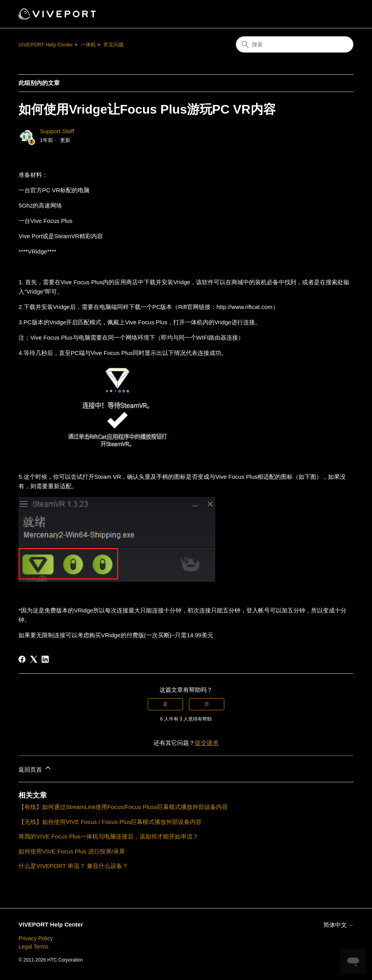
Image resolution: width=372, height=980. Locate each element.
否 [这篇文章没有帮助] (207, 704)
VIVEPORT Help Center (46, 45)
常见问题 (114, 45)
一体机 (88, 45)
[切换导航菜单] (340, 14)
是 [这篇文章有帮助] (165, 704)
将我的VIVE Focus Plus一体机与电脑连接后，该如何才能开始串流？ (108, 836)
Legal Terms (33, 947)
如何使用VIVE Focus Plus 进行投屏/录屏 (72, 851)
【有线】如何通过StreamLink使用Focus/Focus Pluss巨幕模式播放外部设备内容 (123, 807)
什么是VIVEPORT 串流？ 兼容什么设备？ (73, 866)
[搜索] (295, 44)
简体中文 (338, 925)
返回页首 (35, 768)
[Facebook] (22, 659)
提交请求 (207, 743)
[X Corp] (34, 659)
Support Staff (57, 131)
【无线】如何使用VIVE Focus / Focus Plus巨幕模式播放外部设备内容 (110, 822)
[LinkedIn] (45, 659)
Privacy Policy (36, 938)
